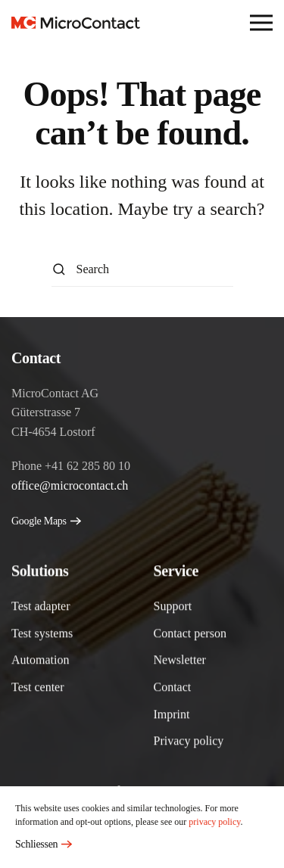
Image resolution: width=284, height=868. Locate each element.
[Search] (142, 270)
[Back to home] (76, 23)
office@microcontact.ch (70, 485)
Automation (40, 661)
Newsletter (180, 661)
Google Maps (39, 521)
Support (173, 607)
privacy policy (214, 822)
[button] (261, 23)
